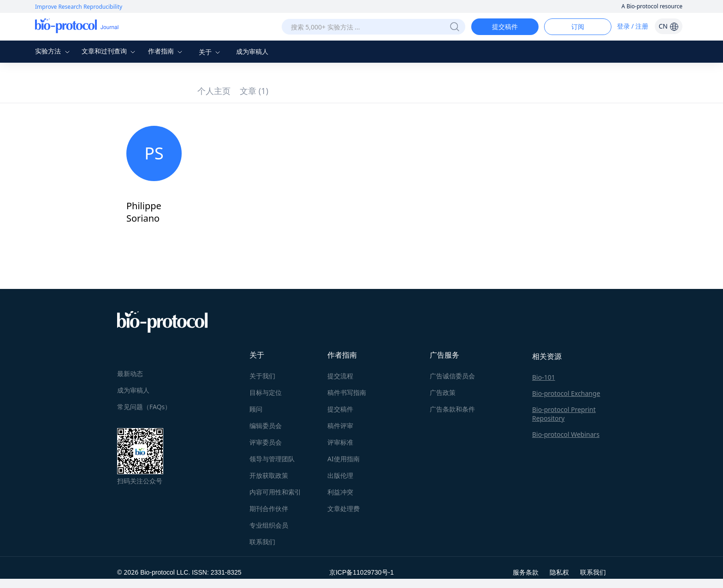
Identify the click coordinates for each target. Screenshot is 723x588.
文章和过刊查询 (110, 51)
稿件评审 (340, 426)
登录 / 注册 (633, 26)
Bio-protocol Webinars (566, 434)
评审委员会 (266, 442)
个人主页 (214, 91)
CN (668, 26)
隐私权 (559, 572)
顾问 (256, 409)
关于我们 (262, 376)
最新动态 (130, 373)
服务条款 (526, 572)
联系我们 (262, 542)
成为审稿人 (252, 51)
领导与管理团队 (272, 459)
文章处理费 (344, 509)
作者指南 (166, 51)
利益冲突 (340, 492)
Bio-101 (544, 377)
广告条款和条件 (452, 409)
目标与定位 (266, 392)
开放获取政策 (269, 475)
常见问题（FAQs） (144, 407)
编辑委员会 (266, 426)
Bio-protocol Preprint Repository (564, 414)
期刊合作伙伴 (269, 509)
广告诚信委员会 (452, 376)
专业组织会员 (269, 525)
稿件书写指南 (347, 392)
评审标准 (340, 442)
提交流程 (340, 376)
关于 (211, 52)
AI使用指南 (344, 459)
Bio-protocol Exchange (566, 393)
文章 (254, 91)
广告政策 (443, 392)
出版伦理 (340, 475)
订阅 (578, 26)
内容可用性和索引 (275, 492)
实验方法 (53, 51)
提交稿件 (505, 26)
